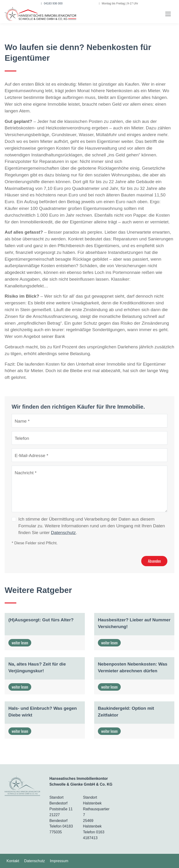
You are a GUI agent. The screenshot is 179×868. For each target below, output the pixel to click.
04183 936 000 (52, 3)
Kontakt (13, 861)
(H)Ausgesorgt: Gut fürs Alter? (41, 620)
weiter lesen (20, 643)
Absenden (154, 561)
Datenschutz (64, 533)
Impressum (59, 861)
